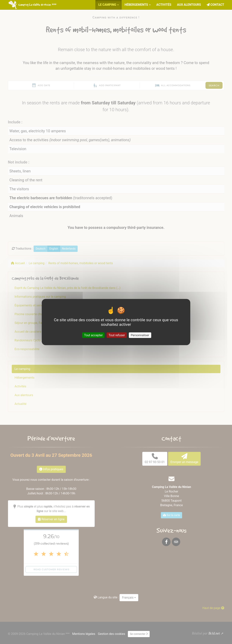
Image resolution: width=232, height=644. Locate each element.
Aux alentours (189, 5)
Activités (164, 5)
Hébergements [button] (137, 5)
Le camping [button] (109, 5)
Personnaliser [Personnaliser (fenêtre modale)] (140, 335)
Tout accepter (93, 335)
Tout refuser (117, 335)
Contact (215, 5)
